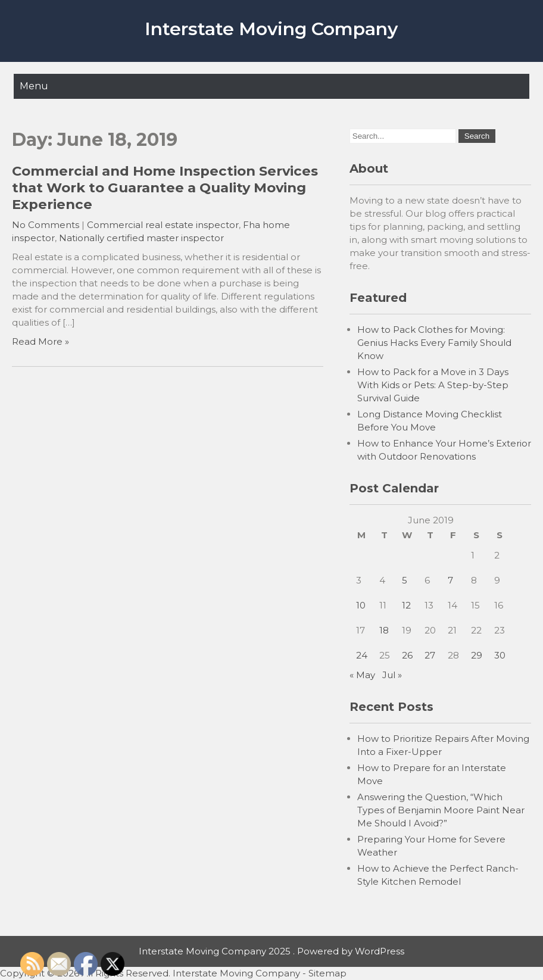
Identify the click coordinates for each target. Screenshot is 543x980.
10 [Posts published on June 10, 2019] (361, 605)
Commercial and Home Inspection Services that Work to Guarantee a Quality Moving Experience (165, 188)
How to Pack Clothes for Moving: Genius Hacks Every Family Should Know (434, 343)
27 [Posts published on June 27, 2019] (430, 655)
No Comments (46, 225)
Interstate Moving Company (271, 29)
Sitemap (327, 973)
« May (362, 675)
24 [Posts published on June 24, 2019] (362, 655)
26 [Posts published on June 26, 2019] (407, 655)
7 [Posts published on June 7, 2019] (450, 580)
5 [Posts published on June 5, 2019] (405, 580)
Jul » (392, 675)
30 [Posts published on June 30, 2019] (500, 655)
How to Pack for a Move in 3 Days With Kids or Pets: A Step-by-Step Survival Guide (433, 385)
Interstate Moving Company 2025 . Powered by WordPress (271, 951)
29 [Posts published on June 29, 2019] (477, 655)
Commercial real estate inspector (163, 225)
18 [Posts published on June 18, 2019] (384, 630)
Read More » (40, 341)
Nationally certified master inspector (141, 238)
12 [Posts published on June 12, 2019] (406, 605)
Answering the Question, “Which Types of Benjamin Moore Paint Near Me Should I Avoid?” (441, 810)
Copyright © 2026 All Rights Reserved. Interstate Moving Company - (154, 973)
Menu (34, 86)
